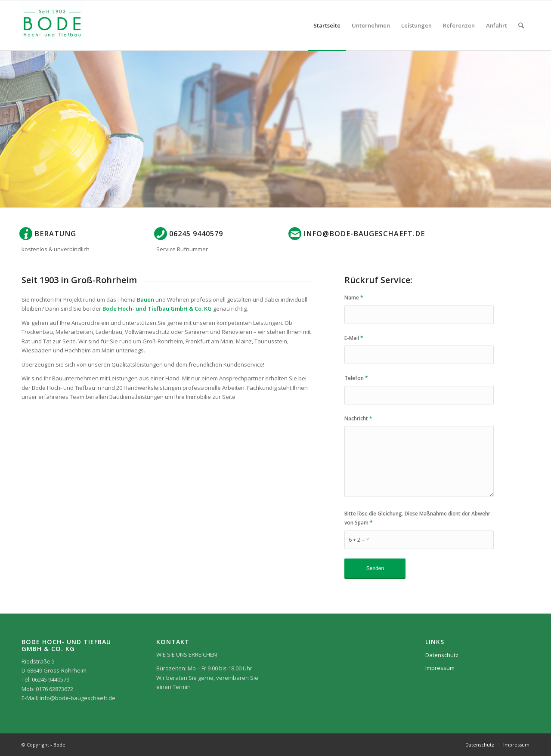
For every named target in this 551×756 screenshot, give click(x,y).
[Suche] (521, 25)
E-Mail (354, 338)
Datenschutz (442, 655)
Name (354, 298)
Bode (59, 745)
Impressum (440, 668)
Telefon (356, 378)
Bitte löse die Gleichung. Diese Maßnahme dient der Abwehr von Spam (417, 518)
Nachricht (358, 418)
